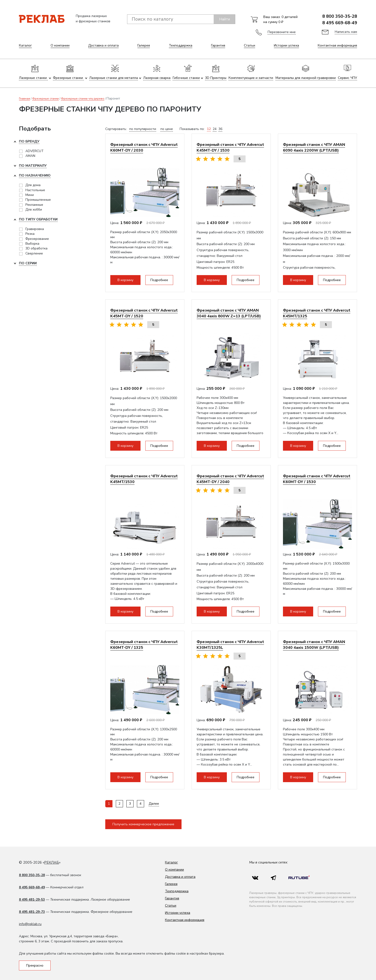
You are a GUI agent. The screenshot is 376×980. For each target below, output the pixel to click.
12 (209, 129)
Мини (30, 195)
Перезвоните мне (282, 32)
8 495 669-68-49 (340, 23)
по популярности (143, 129)
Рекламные (34, 205)
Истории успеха (286, 45)
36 (220, 129)
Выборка (32, 244)
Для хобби (34, 210)
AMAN (30, 156)
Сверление (34, 253)
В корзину (125, 280)
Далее (154, 804)
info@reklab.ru (30, 924)
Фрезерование (37, 239)
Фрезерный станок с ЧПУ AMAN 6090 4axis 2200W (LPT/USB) (314, 147)
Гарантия (218, 45)
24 (215, 129)
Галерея (144, 45)
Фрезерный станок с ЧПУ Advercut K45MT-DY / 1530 (230, 147)
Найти (225, 19)
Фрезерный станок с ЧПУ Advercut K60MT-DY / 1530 (317, 479)
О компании (60, 45)
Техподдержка (181, 45)
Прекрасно (35, 965)
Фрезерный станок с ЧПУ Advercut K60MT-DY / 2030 (144, 147)
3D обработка (36, 248)
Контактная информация (337, 45)
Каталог (25, 45)
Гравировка (35, 229)
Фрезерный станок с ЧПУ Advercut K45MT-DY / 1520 (144, 313)
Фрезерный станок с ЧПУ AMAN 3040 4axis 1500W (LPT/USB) (314, 645)
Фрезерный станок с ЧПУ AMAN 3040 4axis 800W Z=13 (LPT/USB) (229, 313)
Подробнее (159, 280)
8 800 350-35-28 (340, 16)
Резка (30, 234)
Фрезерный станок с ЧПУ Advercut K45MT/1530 (144, 479)
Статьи (250, 45)
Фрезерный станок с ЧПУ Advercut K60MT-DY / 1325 (144, 645)
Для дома (33, 185)
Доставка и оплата (103, 45)
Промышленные (38, 200)
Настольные (35, 190)
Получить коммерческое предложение (143, 824)
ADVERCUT (35, 151)
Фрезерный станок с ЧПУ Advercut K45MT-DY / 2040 (230, 479)
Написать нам (346, 32)
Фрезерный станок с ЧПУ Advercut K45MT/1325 (317, 313)
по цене (167, 129)
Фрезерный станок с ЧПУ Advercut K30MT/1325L (230, 645)
